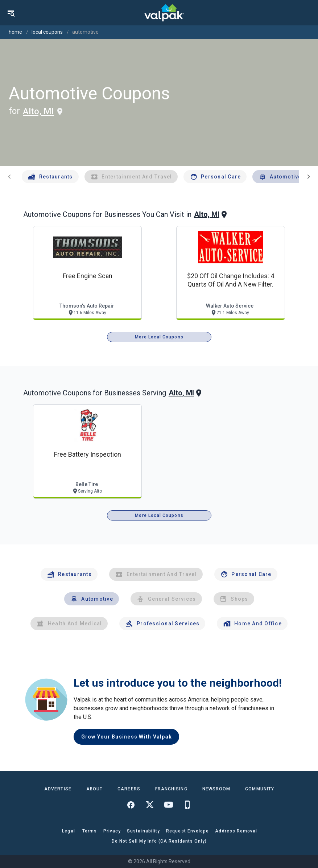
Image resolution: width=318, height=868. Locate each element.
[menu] (11, 13)
